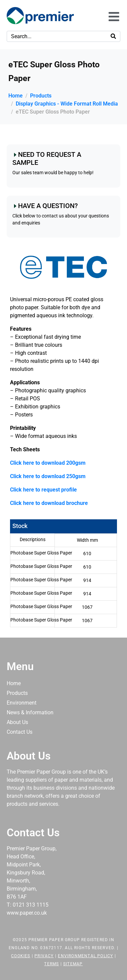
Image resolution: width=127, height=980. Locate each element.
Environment (22, 703)
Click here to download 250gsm (48, 476)
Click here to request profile (43, 490)
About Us (17, 722)
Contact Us (20, 732)
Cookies (21, 956)
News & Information (30, 712)
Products (17, 693)
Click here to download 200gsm (48, 463)
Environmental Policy (85, 956)
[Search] (113, 36)
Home (14, 683)
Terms (51, 964)
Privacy (44, 956)
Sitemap (73, 964)
